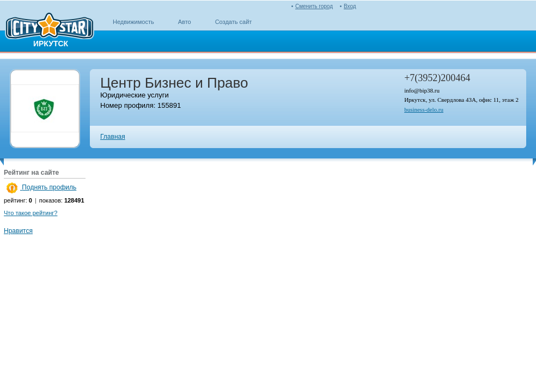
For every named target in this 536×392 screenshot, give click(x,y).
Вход (350, 6)
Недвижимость (133, 22)
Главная (113, 137)
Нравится (18, 231)
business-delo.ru (424, 109)
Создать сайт (234, 22)
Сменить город (314, 6)
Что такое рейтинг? (31, 213)
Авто (185, 22)
